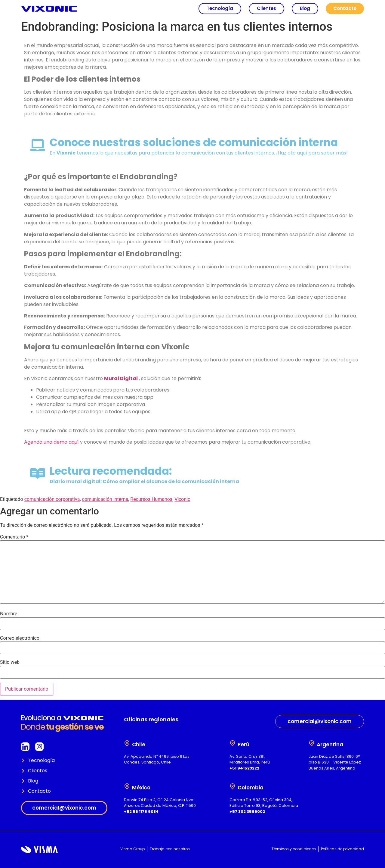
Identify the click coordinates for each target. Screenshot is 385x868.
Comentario (14, 537)
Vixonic (182, 499)
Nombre (9, 614)
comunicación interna (105, 499)
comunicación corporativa (52, 499)
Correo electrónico (20, 638)
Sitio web (10, 662)
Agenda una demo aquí (51, 442)
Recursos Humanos (151, 499)
